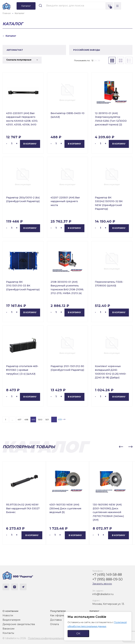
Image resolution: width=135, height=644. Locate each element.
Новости (8, 615)
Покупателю (58, 611)
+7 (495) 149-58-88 (107, 575)
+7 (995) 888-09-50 (108, 579)
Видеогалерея (11, 620)
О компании (10, 611)
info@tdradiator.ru (103, 594)
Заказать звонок (102, 584)
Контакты (8, 633)
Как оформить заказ (62, 615)
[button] (121, 447)
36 (99, 60)
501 (47, 420)
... (12, 420)
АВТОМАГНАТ (15, 50)
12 (92, 60)
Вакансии (8, 629)
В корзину (30, 144)
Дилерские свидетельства (19, 624)
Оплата (54, 624)
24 (95, 60)
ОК (78, 633)
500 (40, 420)
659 (60, 419)
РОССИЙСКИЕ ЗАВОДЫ (87, 50)
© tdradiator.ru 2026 (14, 638)
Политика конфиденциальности (47, 638)
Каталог (94, 611)
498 (26, 420)
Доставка (56, 620)
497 (19, 420)
